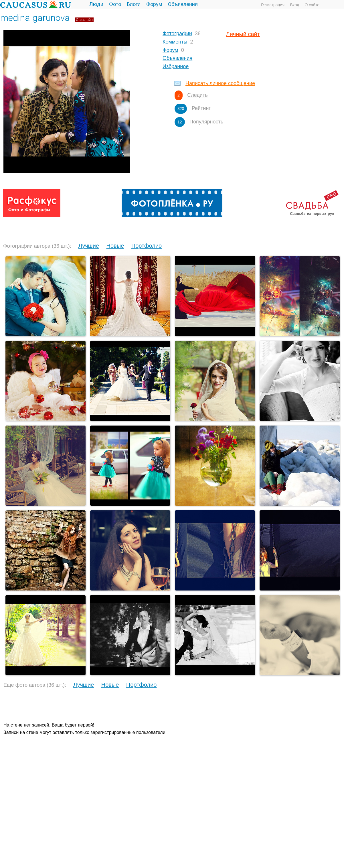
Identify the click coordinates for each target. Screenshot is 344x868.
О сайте (312, 5)
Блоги (134, 4)
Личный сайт (243, 34)
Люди (96, 4)
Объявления (183, 4)
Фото (115, 4)
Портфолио (147, 246)
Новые (115, 246)
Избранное (176, 66)
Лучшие (89, 246)
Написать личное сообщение (220, 83)
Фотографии (177, 34)
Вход (294, 5)
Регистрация (273, 5)
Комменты (175, 42)
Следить (197, 95)
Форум (154, 4)
